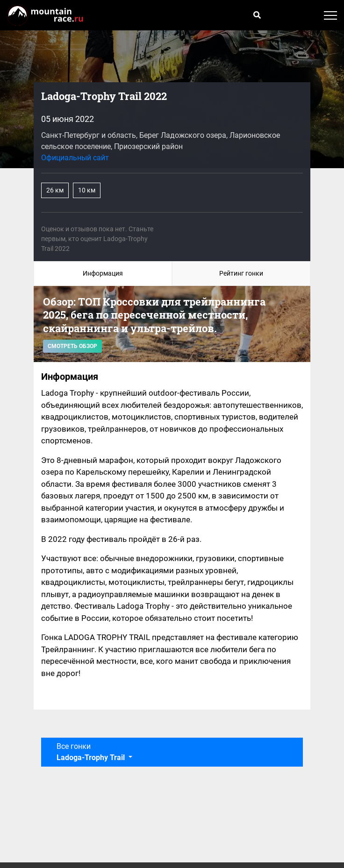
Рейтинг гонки (241, 273)
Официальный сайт (75, 158)
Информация (103, 273)
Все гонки (92, 752)
